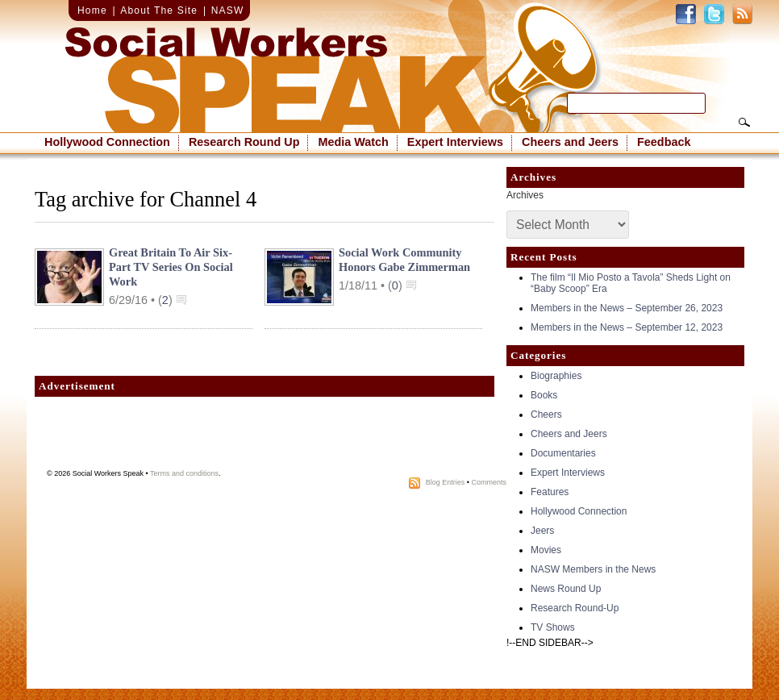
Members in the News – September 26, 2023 (627, 308)
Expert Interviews (455, 142)
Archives (525, 195)
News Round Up (566, 589)
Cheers (546, 415)
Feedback (664, 142)
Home (92, 10)
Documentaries (563, 453)
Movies (546, 550)
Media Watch (353, 142)
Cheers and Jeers (570, 142)
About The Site (159, 10)
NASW (228, 10)
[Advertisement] (265, 437)
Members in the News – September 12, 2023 (627, 327)
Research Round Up (244, 142)
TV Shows (553, 627)
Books (544, 395)
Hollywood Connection (107, 142)
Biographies (556, 376)
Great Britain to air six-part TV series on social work (171, 267)
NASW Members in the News (593, 569)
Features (550, 492)
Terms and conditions (184, 473)
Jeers (542, 531)
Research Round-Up (575, 608)
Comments (489, 482)
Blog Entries (446, 482)
